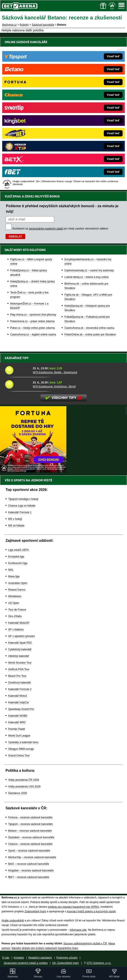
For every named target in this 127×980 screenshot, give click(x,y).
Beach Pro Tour (17, 676)
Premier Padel (17, 729)
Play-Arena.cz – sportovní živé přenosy (33, 315)
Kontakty (19, 958)
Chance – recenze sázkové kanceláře (30, 844)
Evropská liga (16, 557)
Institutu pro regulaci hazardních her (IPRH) (73, 907)
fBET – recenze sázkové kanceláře (29, 877)
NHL (11, 570)
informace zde (78, 930)
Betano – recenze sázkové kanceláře (30, 831)
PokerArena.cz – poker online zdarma (32, 321)
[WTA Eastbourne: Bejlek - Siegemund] (17, 370)
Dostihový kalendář (19, 683)
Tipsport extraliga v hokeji (23, 499)
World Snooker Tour (20, 663)
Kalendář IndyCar (18, 702)
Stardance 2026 (18, 793)
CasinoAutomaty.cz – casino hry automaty (89, 270)
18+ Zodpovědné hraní (65, 963)
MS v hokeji (15, 519)
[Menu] (121, 6)
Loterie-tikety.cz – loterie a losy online (86, 277)
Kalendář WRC (17, 722)
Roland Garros (17, 590)
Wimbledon (15, 596)
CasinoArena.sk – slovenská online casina (89, 328)
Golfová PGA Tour (19, 669)
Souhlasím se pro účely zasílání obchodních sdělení (60, 229)
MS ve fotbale (16, 526)
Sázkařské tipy (17, 358)
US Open (14, 603)
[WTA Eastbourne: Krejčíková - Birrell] (17, 384)
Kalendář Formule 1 (20, 512)
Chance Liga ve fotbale (22, 506)
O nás (6, 958)
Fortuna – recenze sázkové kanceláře (30, 817)
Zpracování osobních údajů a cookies (26, 963)
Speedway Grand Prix (21, 709)
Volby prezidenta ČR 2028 (24, 780)
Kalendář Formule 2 (20, 689)
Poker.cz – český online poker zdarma (33, 328)
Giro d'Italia (15, 616)
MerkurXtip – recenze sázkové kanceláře (32, 857)
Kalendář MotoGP (19, 623)
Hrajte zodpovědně (13, 921)
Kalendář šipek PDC (20, 643)
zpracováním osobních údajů (46, 229)
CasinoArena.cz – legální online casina (33, 335)
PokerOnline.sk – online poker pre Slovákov (90, 335)
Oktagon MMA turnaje (21, 749)
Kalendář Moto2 (18, 696)
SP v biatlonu (16, 630)
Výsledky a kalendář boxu (23, 742)
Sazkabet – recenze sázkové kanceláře (31, 837)
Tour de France (17, 610)
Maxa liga (14, 576)
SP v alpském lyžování (22, 636)
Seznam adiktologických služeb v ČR (85, 944)
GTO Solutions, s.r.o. (99, 963)
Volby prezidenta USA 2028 (24, 787)
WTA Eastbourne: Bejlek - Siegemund (55, 372)
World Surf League (19, 736)
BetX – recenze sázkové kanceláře (29, 864)
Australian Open (18, 583)
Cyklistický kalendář (20, 649)
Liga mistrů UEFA (18, 550)
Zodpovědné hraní (35, 911)
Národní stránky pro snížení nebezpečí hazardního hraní (45, 948)
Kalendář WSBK (18, 716)
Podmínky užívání (67, 958)
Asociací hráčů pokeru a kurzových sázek (91, 911)
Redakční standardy (40, 958)
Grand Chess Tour (19, 756)
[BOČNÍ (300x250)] (33, 471)
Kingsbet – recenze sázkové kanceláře (31, 871)
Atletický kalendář (19, 656)
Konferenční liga (18, 563)
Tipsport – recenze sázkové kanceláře (31, 824)
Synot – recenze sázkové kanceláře (29, 851)
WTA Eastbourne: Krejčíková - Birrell (54, 387)
